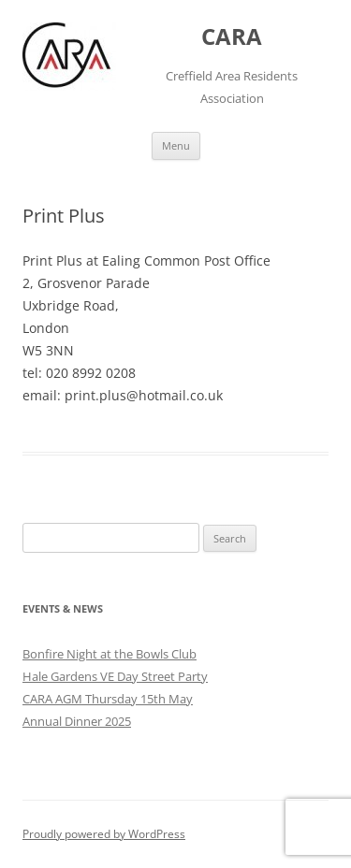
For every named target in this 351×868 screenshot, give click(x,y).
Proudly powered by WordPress (104, 834)
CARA (232, 37)
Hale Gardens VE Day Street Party (115, 676)
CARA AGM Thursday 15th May (108, 699)
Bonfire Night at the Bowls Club (110, 654)
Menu (176, 145)
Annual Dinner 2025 (77, 721)
